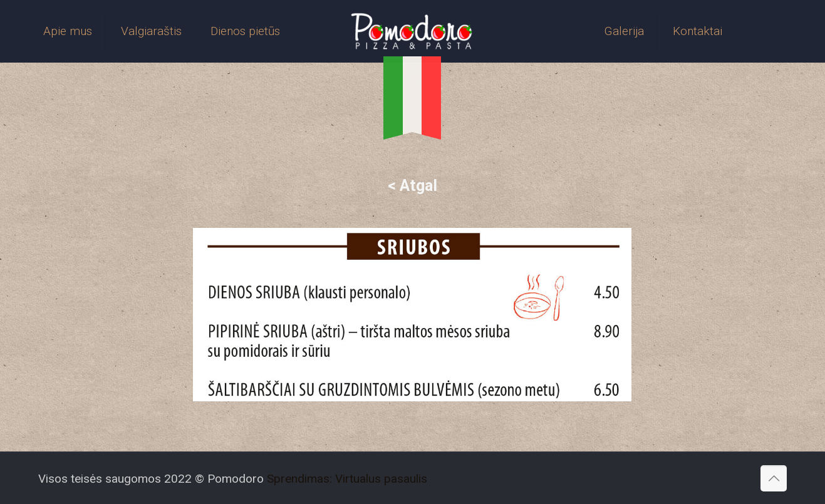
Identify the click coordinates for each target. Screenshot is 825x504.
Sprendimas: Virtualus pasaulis (347, 479)
